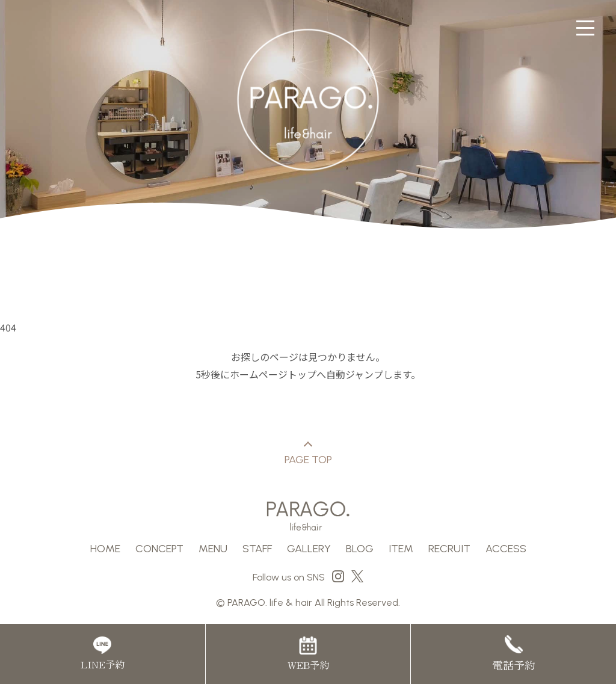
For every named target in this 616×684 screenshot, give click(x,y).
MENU (213, 549)
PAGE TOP (308, 454)
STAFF (257, 549)
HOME (105, 549)
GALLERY (309, 549)
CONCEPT (159, 549)
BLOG (360, 549)
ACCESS (506, 549)
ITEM (401, 549)
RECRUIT (449, 549)
